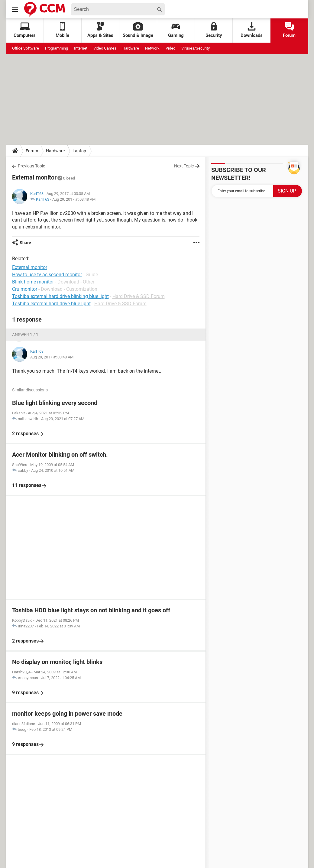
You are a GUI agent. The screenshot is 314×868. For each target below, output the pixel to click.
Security (214, 30)
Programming (57, 48)
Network (152, 48)
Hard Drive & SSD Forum (139, 296)
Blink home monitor (33, 282)
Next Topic (184, 166)
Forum (289, 30)
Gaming (176, 30)
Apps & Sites (100, 30)
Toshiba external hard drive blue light (51, 304)
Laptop (79, 151)
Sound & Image (138, 30)
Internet (81, 48)
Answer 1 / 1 (25, 335)
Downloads (252, 30)
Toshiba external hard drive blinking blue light (60, 296)
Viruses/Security (196, 48)
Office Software (26, 48)
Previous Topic (31, 166)
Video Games (105, 48)
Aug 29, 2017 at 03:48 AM (74, 199)
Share (25, 243)
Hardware (131, 48)
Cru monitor (25, 289)
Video (170, 48)
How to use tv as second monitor (47, 275)
